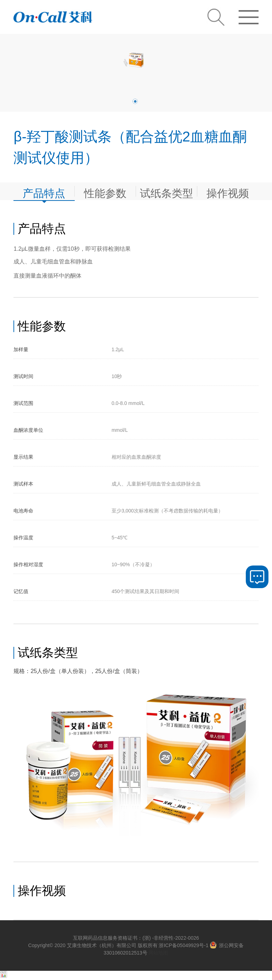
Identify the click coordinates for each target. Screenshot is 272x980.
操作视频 (228, 192)
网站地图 (158, 953)
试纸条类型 (166, 192)
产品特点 (44, 192)
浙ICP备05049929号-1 (183, 945)
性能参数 (105, 192)
